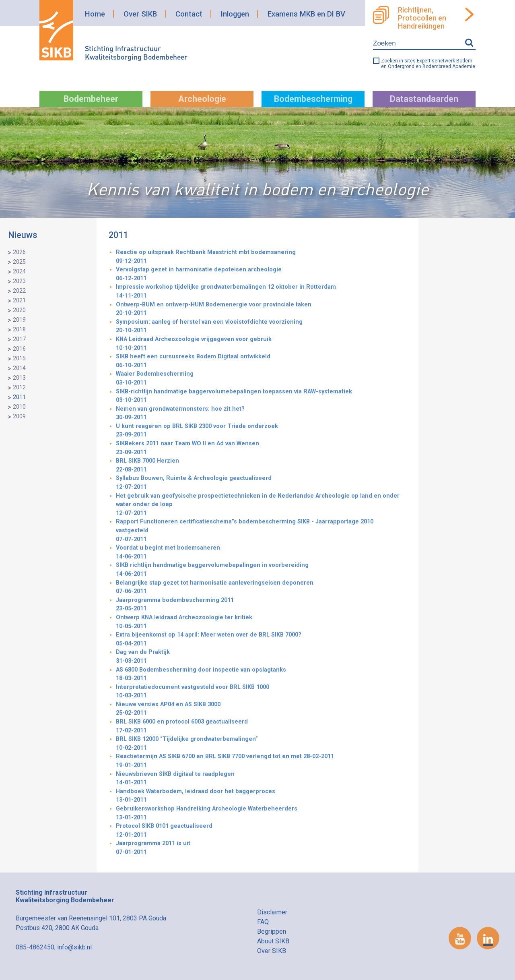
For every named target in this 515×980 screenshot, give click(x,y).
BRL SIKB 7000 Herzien (261, 466)
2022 (19, 291)
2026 (19, 252)
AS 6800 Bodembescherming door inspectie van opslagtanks (261, 675)
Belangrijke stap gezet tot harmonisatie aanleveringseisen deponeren (261, 588)
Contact (189, 14)
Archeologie (202, 99)
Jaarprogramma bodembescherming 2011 (261, 605)
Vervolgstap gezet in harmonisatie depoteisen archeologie (261, 274)
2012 (19, 388)
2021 (19, 301)
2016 (19, 349)
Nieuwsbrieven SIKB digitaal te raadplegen (261, 779)
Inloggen (235, 14)
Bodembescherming (313, 99)
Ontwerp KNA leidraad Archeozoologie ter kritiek (261, 622)
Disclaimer (272, 912)
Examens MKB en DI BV (306, 14)
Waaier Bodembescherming (261, 379)
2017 (19, 339)
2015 (19, 359)
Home (95, 14)
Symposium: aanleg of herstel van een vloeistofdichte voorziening (261, 327)
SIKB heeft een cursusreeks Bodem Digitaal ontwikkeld (261, 361)
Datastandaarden (424, 99)
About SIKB (273, 941)
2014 (19, 368)
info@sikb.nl (74, 947)
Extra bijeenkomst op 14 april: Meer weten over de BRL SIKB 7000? (261, 640)
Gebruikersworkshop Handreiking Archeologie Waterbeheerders (261, 814)
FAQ (263, 922)
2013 (19, 378)
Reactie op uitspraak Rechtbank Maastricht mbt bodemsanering (261, 257)
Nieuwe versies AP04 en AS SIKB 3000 (261, 709)
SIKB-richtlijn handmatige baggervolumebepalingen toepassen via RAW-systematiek (261, 396)
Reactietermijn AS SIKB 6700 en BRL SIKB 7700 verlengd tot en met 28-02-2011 (261, 761)
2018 (19, 330)
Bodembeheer (91, 99)
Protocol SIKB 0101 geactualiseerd (261, 831)
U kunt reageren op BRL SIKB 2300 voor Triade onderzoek (261, 431)
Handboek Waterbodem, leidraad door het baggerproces (261, 796)
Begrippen (272, 931)
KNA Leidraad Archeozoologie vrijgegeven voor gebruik (261, 344)
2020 (19, 310)
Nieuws (23, 235)
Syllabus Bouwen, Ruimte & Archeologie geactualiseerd (261, 483)
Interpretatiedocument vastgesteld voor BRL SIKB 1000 (261, 692)
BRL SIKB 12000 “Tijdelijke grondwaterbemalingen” (261, 744)
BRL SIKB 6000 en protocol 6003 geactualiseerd (261, 727)
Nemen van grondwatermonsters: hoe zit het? (261, 414)
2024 (19, 272)
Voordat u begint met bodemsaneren (261, 553)
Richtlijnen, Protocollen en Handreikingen (422, 18)
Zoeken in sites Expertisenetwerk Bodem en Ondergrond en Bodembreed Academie (428, 64)
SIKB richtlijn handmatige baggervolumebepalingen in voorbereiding (261, 570)
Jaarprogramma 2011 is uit (261, 848)
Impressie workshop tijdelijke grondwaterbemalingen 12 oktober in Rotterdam (261, 292)
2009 (19, 417)
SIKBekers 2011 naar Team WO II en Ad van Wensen (261, 448)
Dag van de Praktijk (261, 657)
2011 (19, 397)
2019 (19, 320)
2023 (19, 281)
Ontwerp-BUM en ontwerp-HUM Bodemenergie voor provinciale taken (261, 309)
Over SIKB (140, 14)
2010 (19, 407)
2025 (19, 262)
